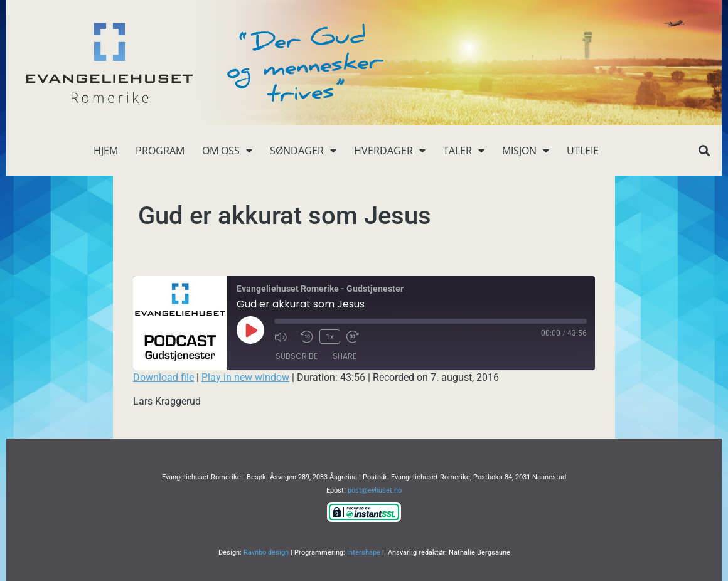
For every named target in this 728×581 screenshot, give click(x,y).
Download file (163, 377)
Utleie (583, 151)
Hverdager (390, 151)
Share (345, 356)
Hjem (106, 151)
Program (160, 151)
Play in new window (245, 377)
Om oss (227, 151)
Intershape (364, 552)
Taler (464, 151)
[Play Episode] (250, 330)
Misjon (526, 151)
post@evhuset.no (375, 490)
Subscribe (297, 356)
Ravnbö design (266, 552)
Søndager (303, 151)
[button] (704, 151)
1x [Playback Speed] (330, 336)
